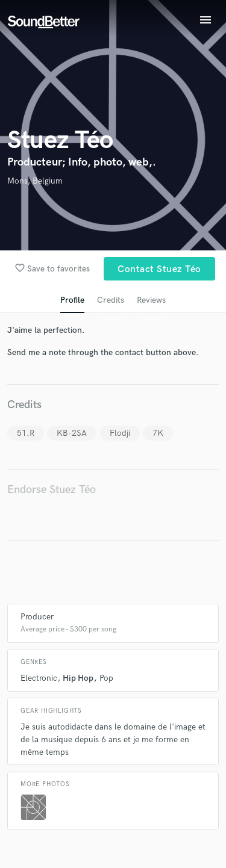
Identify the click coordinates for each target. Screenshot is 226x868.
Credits (111, 300)
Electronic (39, 678)
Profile (72, 300)
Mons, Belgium (35, 181)
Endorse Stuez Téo (52, 490)
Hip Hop (78, 678)
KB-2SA (72, 433)
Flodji (120, 433)
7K (158, 433)
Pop (106, 678)
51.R (26, 433)
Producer (37, 617)
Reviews (151, 300)
